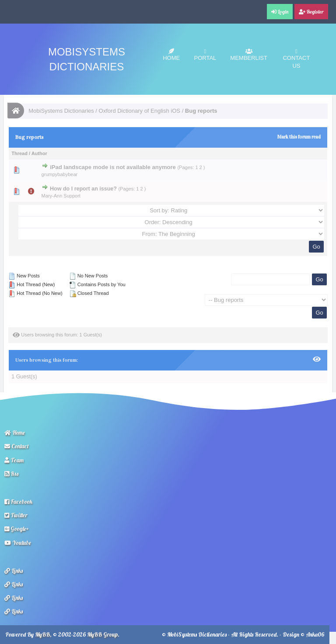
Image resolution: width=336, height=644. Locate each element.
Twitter (16, 515)
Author (39, 153)
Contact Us (296, 59)
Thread (19, 153)
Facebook (18, 502)
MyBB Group (102, 634)
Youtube (18, 543)
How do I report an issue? (83, 189)
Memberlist (249, 55)
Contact (17, 446)
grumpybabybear (60, 174)
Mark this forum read (299, 137)
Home (171, 55)
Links (14, 571)
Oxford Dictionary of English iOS (140, 111)
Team (14, 460)
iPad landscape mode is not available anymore (113, 167)
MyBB (42, 634)
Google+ (17, 529)
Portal (205, 55)
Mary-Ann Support (61, 196)
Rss (11, 474)
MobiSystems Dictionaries (61, 111)
